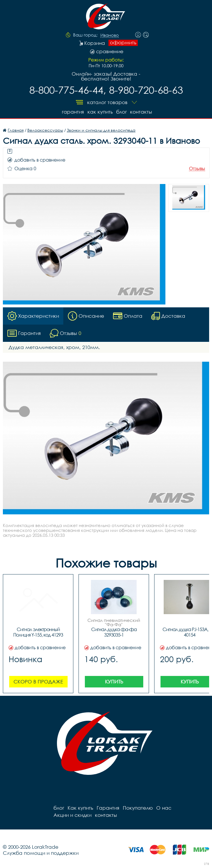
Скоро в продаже (38, 682)
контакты (141, 112)
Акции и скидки (72, 815)
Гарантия (73, 112)
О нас (164, 808)
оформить (123, 43)
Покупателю (138, 808)
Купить (114, 682)
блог (122, 112)
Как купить (100, 112)
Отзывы (197, 169)
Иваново (110, 35)
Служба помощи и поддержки (41, 853)
